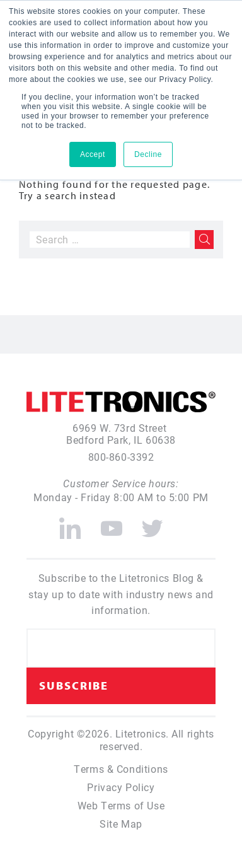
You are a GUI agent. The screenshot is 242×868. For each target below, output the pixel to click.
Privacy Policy (121, 787)
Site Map (121, 824)
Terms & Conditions (121, 769)
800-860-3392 (121, 457)
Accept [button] (93, 154)
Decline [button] (148, 154)
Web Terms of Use (121, 805)
